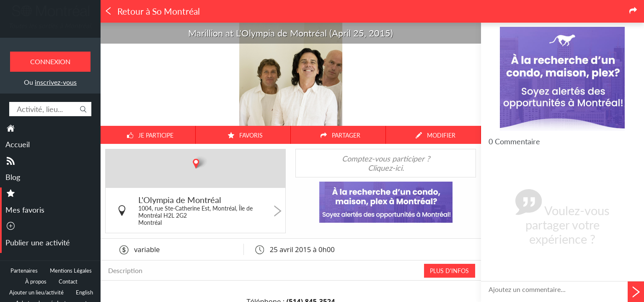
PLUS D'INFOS (449, 271)
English (84, 293)
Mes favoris (25, 210)
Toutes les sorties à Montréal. (50, 26)
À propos (36, 282)
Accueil (18, 144)
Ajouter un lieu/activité (36, 293)
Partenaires (24, 271)
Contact (68, 282)
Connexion (50, 61)
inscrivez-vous (56, 82)
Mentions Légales (71, 271)
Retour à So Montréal (152, 11)
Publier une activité (38, 242)
